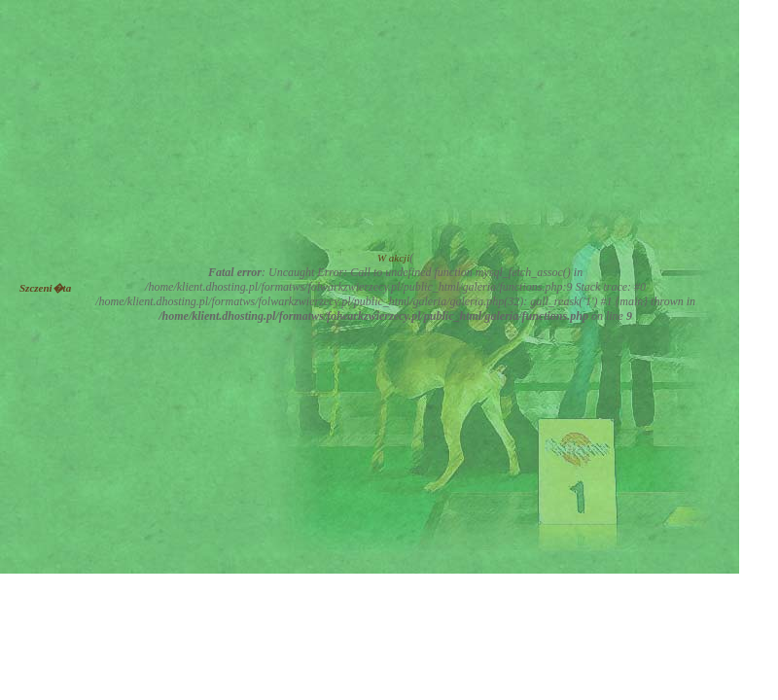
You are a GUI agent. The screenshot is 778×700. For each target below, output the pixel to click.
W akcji (393, 258)
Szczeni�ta (45, 288)
